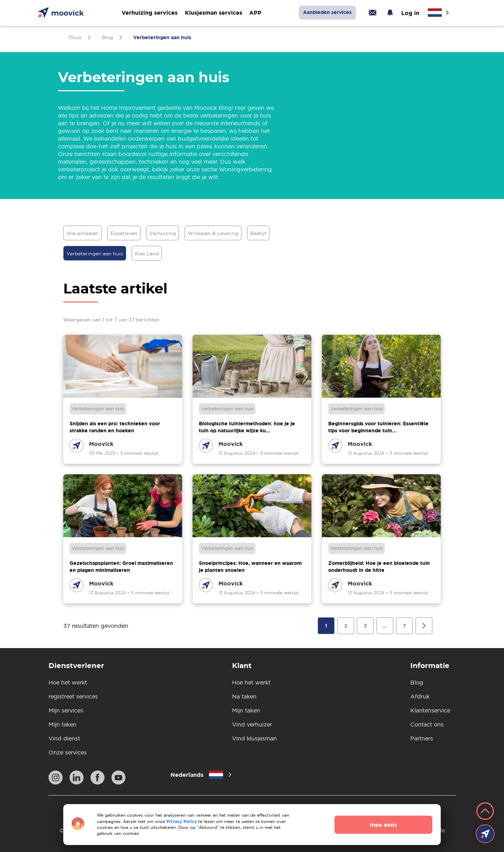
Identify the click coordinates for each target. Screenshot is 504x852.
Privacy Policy (182, 821)
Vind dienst (64, 738)
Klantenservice (430, 710)
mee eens (383, 825)
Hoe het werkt (68, 682)
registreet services (73, 696)
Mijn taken (63, 724)
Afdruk (420, 696)
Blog (417, 682)
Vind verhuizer (252, 724)
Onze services (68, 752)
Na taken (244, 696)
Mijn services (66, 710)
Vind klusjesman (254, 738)
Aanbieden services (327, 12)
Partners (422, 738)
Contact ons (427, 724)
